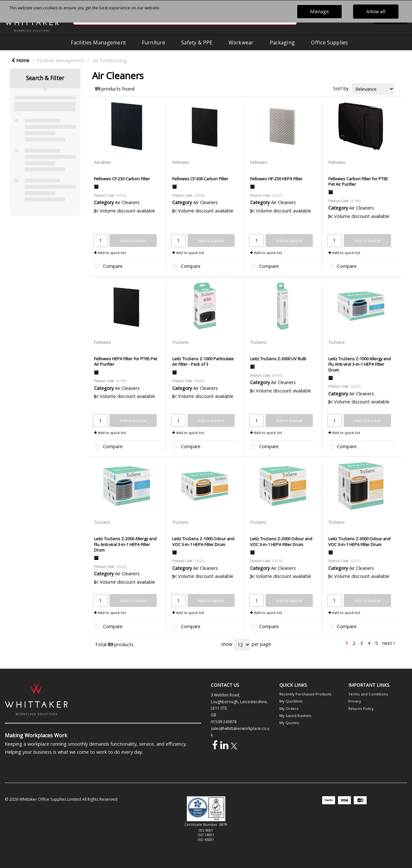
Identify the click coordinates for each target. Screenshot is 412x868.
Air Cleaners (127, 202)
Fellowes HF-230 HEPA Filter (276, 179)
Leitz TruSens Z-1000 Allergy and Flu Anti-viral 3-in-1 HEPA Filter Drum (360, 364)
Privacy (355, 701)
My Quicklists (291, 701)
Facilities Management (98, 42)
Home (20, 60)
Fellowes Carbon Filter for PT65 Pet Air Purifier (358, 181)
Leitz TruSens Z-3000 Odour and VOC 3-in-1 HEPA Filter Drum (359, 541)
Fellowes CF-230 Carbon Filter (122, 179)
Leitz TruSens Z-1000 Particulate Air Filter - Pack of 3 (203, 361)
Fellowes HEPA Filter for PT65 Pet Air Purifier (126, 361)
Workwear (241, 42)
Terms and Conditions (368, 694)
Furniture (154, 42)
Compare (108, 267)
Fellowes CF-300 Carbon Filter (200, 179)
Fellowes (181, 162)
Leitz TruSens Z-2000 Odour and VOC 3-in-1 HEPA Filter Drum (281, 541)
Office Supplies (329, 42)
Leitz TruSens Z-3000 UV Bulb (278, 359)
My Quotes (289, 723)
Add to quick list (110, 253)
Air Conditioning (110, 60)
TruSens (180, 342)
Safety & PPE (197, 42)
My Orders (289, 708)
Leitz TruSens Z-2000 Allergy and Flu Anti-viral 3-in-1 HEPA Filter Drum (125, 544)
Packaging (282, 42)
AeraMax (103, 162)
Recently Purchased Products (305, 694)
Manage (319, 11)
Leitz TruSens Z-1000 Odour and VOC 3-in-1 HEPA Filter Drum (203, 541)
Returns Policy (361, 708)
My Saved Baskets (295, 716)
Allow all (376, 11)
